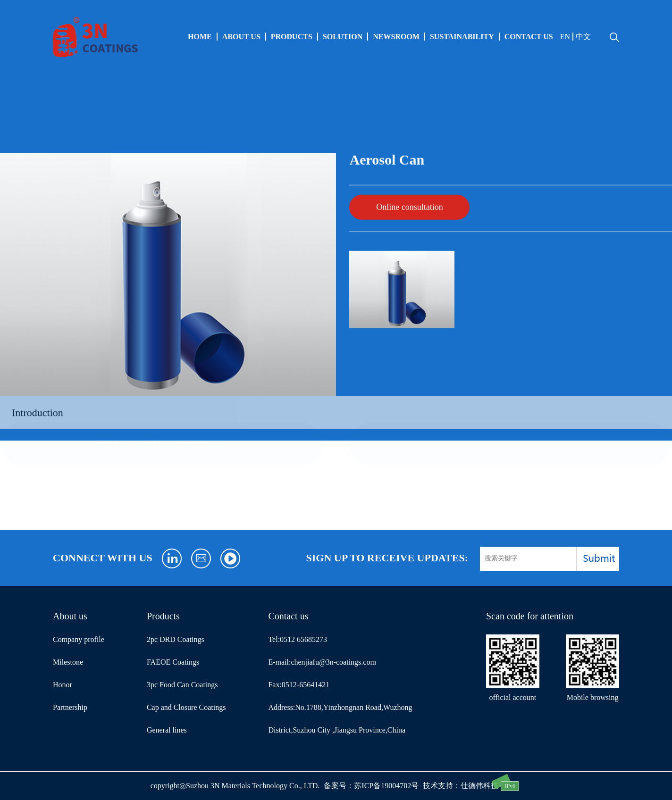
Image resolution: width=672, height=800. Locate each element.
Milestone (68, 662)
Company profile (79, 639)
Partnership (70, 707)
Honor (63, 685)
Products (292, 37)
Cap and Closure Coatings (186, 707)
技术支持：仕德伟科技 (461, 786)
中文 (583, 37)
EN (565, 37)
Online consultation (409, 200)
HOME (200, 37)
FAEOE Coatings (173, 662)
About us (241, 37)
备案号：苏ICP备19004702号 (371, 786)
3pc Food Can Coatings (182, 685)
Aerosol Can (95, 109)
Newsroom (396, 37)
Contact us (529, 37)
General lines (30, 109)
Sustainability (462, 37)
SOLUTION (343, 37)
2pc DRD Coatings (176, 639)
